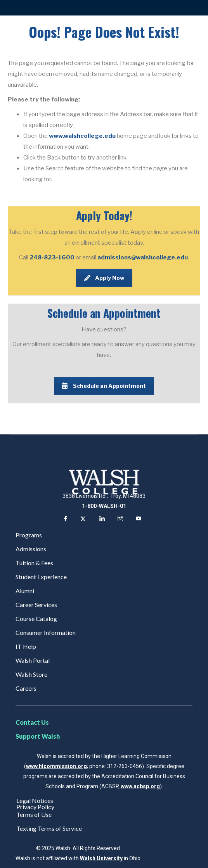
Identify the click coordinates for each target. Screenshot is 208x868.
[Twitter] (83, 520)
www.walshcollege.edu (82, 136)
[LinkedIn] (101, 520)
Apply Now (104, 278)
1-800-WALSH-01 (104, 506)
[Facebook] (65, 520)
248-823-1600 (53, 257)
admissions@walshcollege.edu (143, 257)
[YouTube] (138, 520)
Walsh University (101, 858)
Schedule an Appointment (104, 386)
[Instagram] (120, 520)
